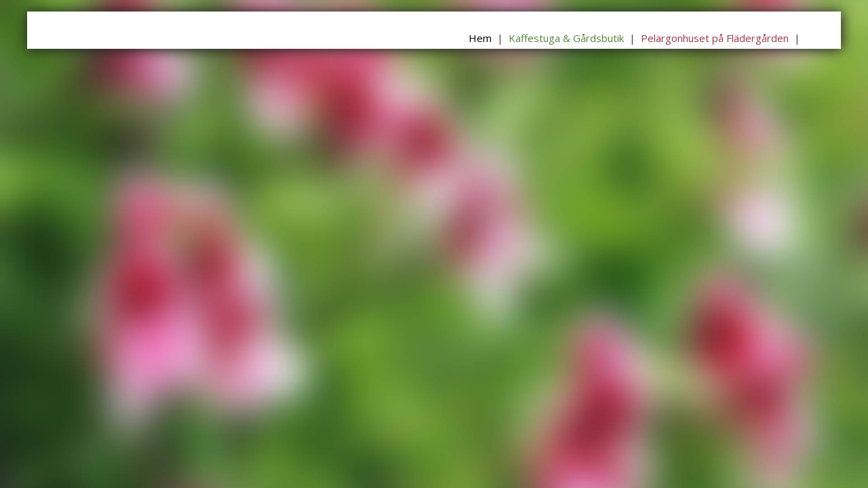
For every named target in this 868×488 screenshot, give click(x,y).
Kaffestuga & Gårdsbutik (566, 38)
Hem (480, 38)
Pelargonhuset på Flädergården (715, 38)
